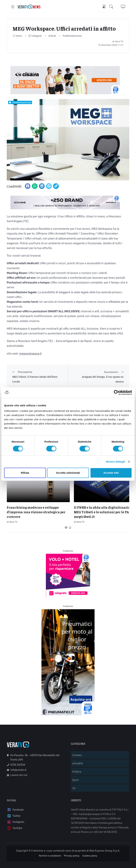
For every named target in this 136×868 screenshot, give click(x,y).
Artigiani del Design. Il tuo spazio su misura (103, 379)
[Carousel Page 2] (70, 520)
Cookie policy (90, 848)
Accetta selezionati (68, 473)
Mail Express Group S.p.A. (105, 844)
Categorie (35, 36)
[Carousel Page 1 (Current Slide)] (66, 520)
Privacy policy (72, 848)
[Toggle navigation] (13, 7)
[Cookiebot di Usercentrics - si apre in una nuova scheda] (116, 393)
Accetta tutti (111, 473)
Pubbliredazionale (72, 36)
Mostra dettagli (115, 462)
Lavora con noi (17, 768)
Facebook (15, 803)
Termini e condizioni (50, 848)
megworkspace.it (30, 354)
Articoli (52, 36)
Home (17, 36)
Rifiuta (25, 473)
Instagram (16, 815)
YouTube (15, 821)
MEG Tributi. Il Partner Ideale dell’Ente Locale (35, 379)
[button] (112, 7)
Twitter (14, 809)
